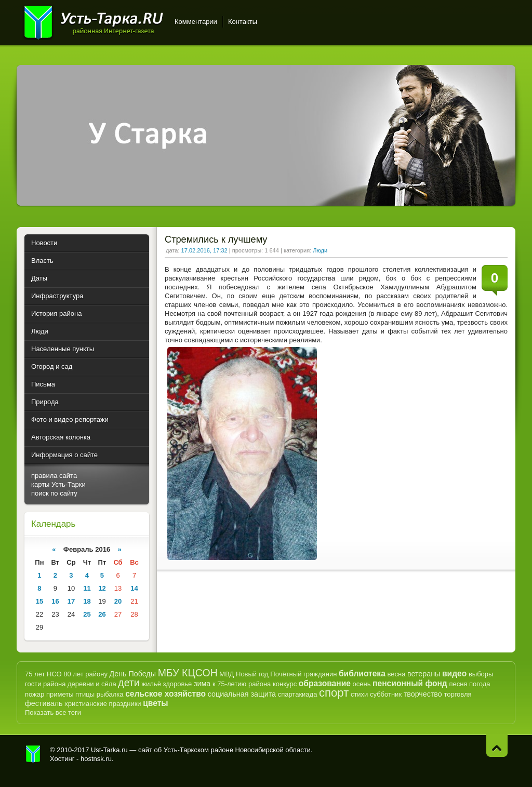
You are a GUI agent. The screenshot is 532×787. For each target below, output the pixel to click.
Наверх (497, 746)
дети (129, 683)
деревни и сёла (92, 684)
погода (480, 684)
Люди (320, 250)
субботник (386, 694)
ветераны (424, 674)
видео (454, 673)
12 (102, 588)
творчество (423, 694)
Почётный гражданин (303, 674)
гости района (45, 684)
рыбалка (110, 694)
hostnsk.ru (96, 759)
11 (87, 588)
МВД (227, 674)
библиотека (362, 673)
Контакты (243, 22)
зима (202, 684)
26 (102, 614)
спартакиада (298, 694)
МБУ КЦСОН (188, 673)
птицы (85, 694)
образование (325, 683)
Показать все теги (53, 712)
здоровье (177, 684)
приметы (60, 694)
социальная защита (242, 694)
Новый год (252, 674)
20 (118, 601)
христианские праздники (103, 704)
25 (87, 614)
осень (362, 684)
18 (87, 601)
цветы (155, 703)
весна (396, 674)
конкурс (285, 684)
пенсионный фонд (410, 683)
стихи (359, 694)
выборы (481, 674)
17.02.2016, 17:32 (204, 250)
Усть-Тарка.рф (33, 754)
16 (55, 601)
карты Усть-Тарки (58, 484)
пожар (35, 694)
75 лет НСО (43, 674)
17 (71, 601)
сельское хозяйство (165, 694)
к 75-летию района (242, 684)
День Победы (133, 674)
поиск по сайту (54, 493)
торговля (457, 694)
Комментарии (196, 22)
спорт (334, 693)
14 (134, 588)
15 (39, 601)
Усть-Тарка (93, 21)
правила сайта (54, 476)
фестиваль (44, 703)
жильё (151, 684)
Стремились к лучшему (216, 239)
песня (458, 684)
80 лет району (85, 674)
